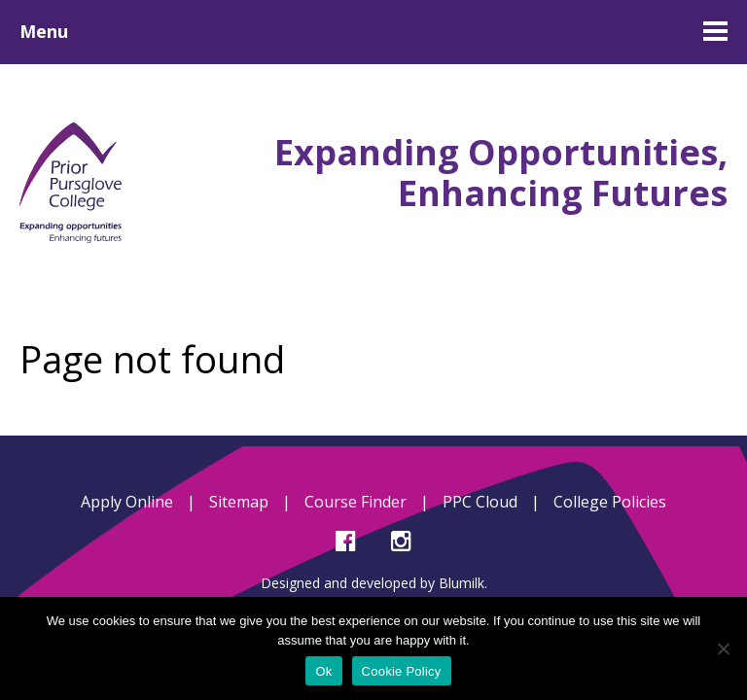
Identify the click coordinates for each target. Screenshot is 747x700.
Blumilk (462, 583)
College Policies (610, 502)
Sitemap (239, 502)
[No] (723, 648)
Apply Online (127, 502)
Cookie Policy (402, 671)
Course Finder (356, 502)
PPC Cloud (480, 502)
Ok (323, 671)
